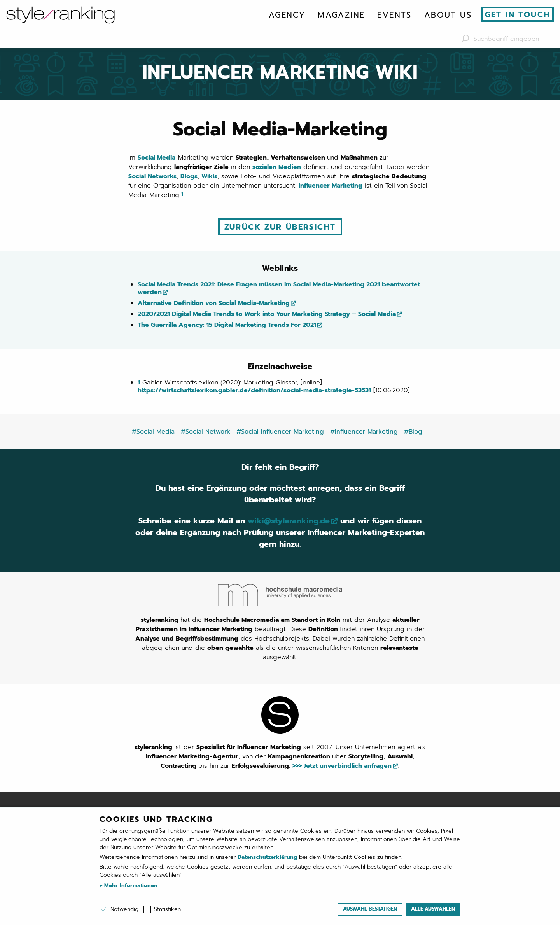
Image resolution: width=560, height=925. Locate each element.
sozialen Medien (277, 167)
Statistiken (167, 909)
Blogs (189, 176)
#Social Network (206, 432)
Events (394, 15)
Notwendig (124, 909)
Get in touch (518, 14)
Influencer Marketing (331, 186)
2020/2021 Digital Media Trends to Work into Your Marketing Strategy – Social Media (267, 314)
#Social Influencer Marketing (280, 432)
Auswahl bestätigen (370, 909)
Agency (287, 15)
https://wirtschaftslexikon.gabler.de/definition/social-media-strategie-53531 (254, 390)
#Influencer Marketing (364, 432)
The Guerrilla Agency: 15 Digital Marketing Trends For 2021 (227, 325)
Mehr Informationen (130, 886)
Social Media (157, 158)
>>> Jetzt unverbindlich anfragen (342, 766)
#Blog (413, 432)
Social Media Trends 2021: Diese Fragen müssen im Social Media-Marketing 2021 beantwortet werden (279, 288)
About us (448, 15)
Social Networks (152, 176)
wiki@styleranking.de (289, 521)
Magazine (341, 15)
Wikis (209, 176)
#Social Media (153, 432)
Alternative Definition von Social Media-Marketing (214, 303)
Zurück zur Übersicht (280, 227)
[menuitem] (287, 15)
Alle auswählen (433, 909)
